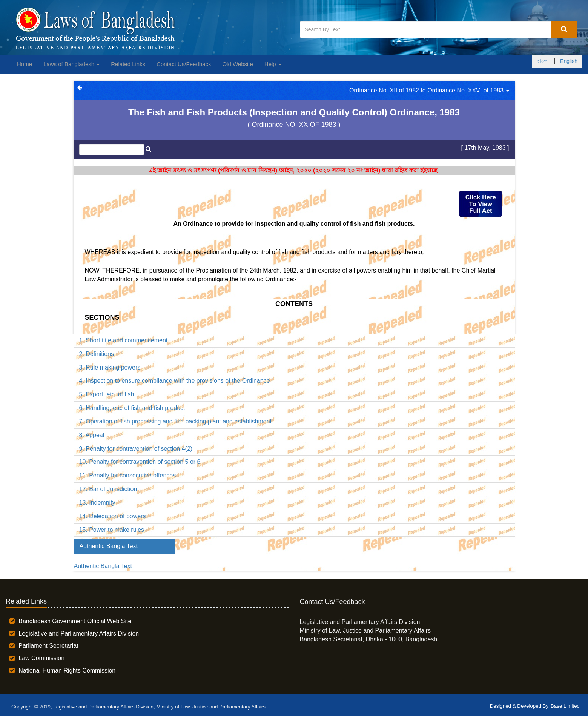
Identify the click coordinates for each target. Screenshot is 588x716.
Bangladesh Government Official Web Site (75, 621)
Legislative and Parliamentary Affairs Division (79, 634)
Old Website (237, 64)
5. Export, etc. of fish (107, 394)
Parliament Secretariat (48, 646)
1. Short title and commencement (124, 340)
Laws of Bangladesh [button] (71, 64)
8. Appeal (92, 435)
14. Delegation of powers (113, 516)
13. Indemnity (97, 503)
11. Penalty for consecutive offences (128, 475)
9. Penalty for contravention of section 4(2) (136, 449)
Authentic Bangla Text (103, 566)
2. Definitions (97, 354)
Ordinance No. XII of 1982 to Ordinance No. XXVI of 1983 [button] (429, 90)
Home (25, 64)
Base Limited (565, 706)
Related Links (128, 64)
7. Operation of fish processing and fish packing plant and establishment (176, 421)
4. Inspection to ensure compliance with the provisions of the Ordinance (175, 381)
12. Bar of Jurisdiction (108, 489)
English (569, 61)
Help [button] (273, 64)
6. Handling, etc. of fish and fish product (132, 408)
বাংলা (543, 61)
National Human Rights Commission (67, 671)
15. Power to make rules (112, 530)
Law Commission (41, 658)
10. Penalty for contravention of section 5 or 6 (140, 462)
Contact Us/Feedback (184, 64)
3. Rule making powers (110, 367)
